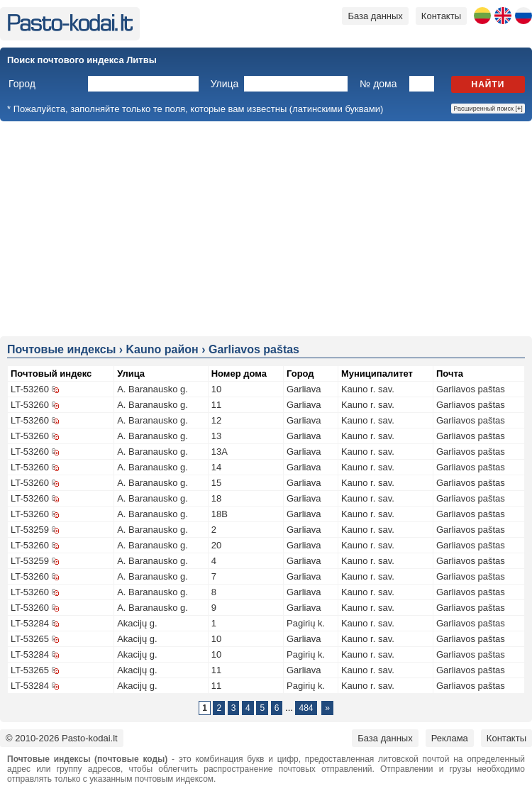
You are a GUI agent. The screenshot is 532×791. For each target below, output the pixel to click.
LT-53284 (30, 623)
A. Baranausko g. (153, 389)
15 (216, 483)
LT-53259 (30, 530)
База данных (375, 16)
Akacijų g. (137, 623)
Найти (488, 84)
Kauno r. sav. (368, 389)
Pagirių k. (306, 623)
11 (216, 405)
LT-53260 (30, 389)
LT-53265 (30, 639)
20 (216, 545)
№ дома (378, 84)
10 (216, 389)
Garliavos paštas (471, 389)
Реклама (450, 738)
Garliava (304, 389)
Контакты (441, 16)
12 (216, 420)
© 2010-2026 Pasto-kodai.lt (62, 738)
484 (306, 708)
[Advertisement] (266, 228)
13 (216, 436)
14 (216, 467)
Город (22, 84)
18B (220, 514)
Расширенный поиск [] (488, 109)
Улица (225, 84)
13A (220, 452)
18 (216, 498)
